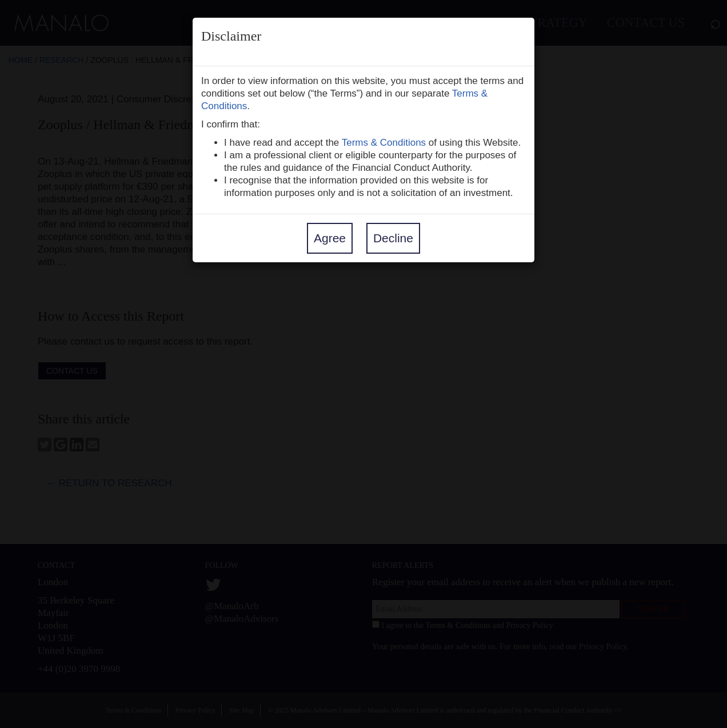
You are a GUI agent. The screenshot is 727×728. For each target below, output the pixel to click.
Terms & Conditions (384, 143)
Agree (330, 238)
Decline (393, 238)
